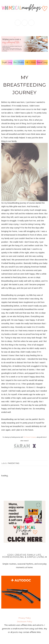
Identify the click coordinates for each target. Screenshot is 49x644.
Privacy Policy (25, 618)
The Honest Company (30, 437)
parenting (14, 463)
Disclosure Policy (25, 621)
